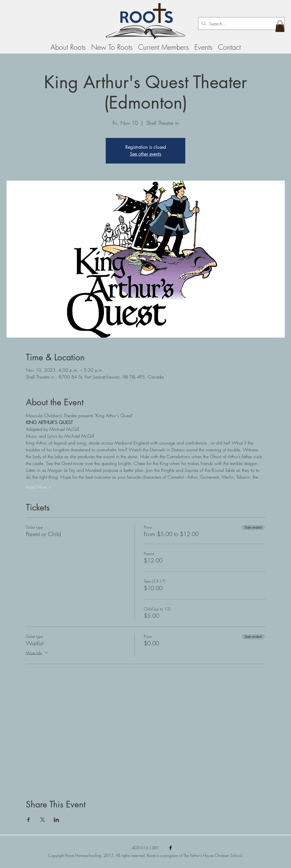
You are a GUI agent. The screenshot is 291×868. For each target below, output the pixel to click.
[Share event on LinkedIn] (56, 820)
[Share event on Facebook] (29, 820)
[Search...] (241, 24)
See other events (145, 154)
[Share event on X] (42, 820)
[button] (280, 26)
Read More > (39, 487)
